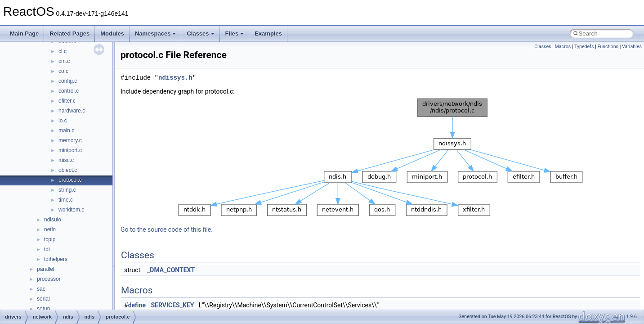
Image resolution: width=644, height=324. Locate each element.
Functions (608, 47)
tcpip (50, 239)
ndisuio (53, 220)
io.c (63, 121)
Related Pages (69, 34)
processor (49, 279)
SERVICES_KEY (173, 305)
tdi (47, 249)
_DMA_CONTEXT (171, 270)
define (137, 305)
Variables (632, 47)
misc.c (66, 160)
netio (50, 229)
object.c (68, 170)
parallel (46, 269)
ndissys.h (175, 78)
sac (41, 289)
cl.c (63, 51)
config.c (68, 81)
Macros (563, 47)
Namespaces (156, 34)
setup (43, 309)
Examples (268, 34)
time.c (66, 200)
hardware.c (72, 111)
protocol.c (70, 180)
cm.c (64, 61)
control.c (69, 91)
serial (43, 299)
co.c (63, 71)
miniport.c (70, 150)
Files (235, 34)
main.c (66, 130)
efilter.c (67, 101)
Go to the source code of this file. (167, 229)
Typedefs (584, 47)
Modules (112, 34)
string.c (67, 190)
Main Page (24, 34)
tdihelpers (56, 259)
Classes (200, 34)
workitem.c (71, 210)
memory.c (70, 140)
